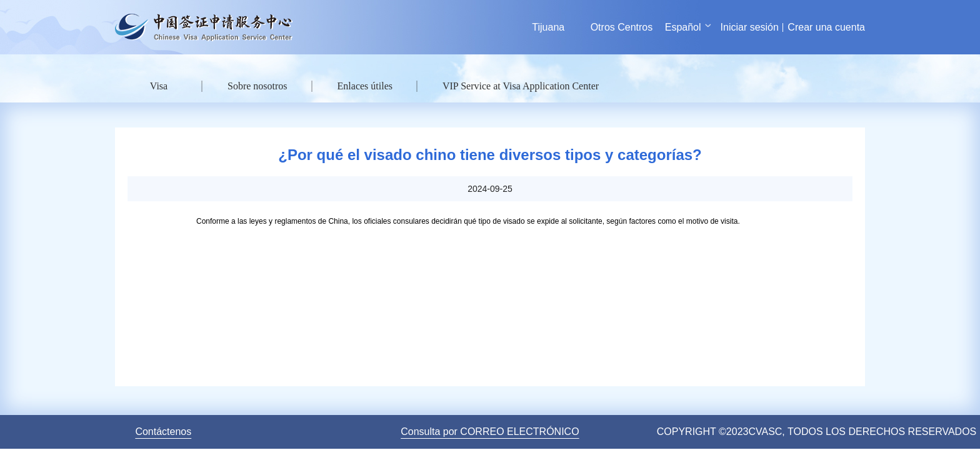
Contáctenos (163, 432)
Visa (159, 86)
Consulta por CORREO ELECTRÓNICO (490, 432)
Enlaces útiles (365, 86)
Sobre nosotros (257, 86)
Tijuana (548, 27)
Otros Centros (622, 27)
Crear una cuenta (826, 27)
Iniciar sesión (750, 27)
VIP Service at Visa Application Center (521, 86)
